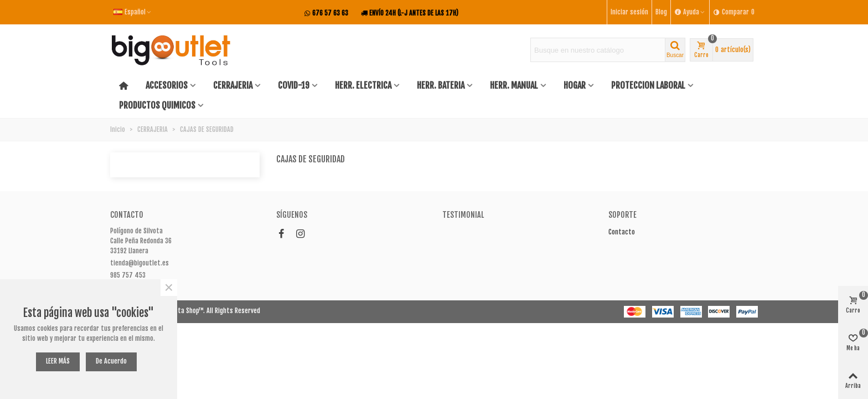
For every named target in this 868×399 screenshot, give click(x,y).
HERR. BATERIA (441, 85)
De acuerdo (111, 361)
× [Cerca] (169, 288)
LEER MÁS (58, 361)
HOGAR (575, 85)
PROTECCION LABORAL (648, 85)
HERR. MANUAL (514, 85)
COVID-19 (294, 85)
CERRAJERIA (233, 85)
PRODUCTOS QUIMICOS (157, 105)
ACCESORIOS (167, 85)
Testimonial (463, 215)
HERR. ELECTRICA (363, 85)
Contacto (622, 232)
